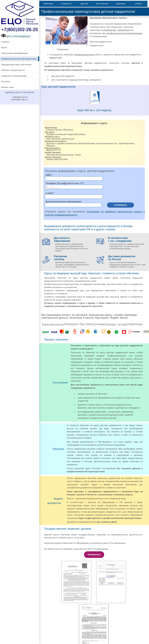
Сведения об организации (14, 76)
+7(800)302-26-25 (20, 97)
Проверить (94, 555)
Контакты (6, 81)
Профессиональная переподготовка (19, 59)
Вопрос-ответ (8, 87)
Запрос (138, 4)
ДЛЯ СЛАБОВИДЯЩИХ (16, 36)
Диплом (84, 4)
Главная (5, 42)
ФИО (48, 175)
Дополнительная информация (63, 201)
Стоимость (66, 4)
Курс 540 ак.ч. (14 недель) (94, 110)
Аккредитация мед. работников (16, 64)
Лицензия (120, 4)
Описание (48, 4)
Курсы (4, 47)
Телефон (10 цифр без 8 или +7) (64, 183)
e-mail (49, 193)
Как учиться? (102, 4)
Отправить (121, 205)
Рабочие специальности (13, 70)
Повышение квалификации (14, 53)
